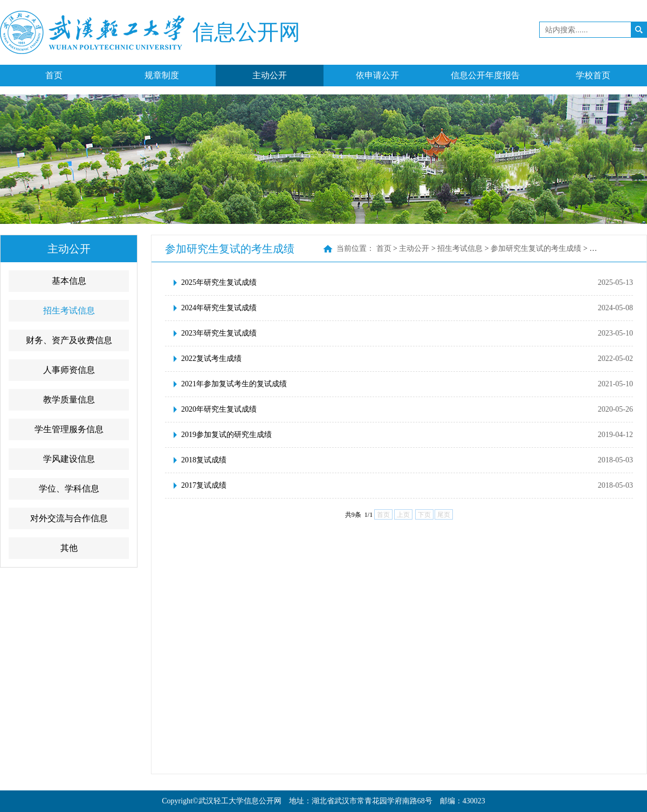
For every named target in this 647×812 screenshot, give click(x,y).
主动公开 (270, 75)
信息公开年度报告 (485, 75)
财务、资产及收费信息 (69, 340)
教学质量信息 (69, 400)
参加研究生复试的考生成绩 (536, 248)
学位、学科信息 (69, 489)
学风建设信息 (69, 459)
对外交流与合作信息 (69, 518)
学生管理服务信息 (69, 429)
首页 (54, 75)
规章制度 (162, 75)
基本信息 (69, 281)
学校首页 (593, 75)
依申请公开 (377, 75)
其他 (69, 548)
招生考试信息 (69, 311)
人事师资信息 (69, 370)
